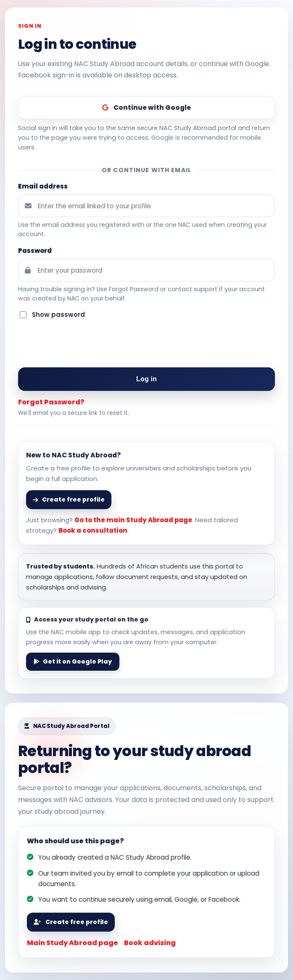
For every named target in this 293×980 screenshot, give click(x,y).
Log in (146, 379)
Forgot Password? (51, 402)
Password (35, 251)
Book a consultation (93, 530)
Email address (43, 186)
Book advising (150, 943)
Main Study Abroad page (73, 943)
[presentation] (147, 344)
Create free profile (71, 922)
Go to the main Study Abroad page (133, 520)
